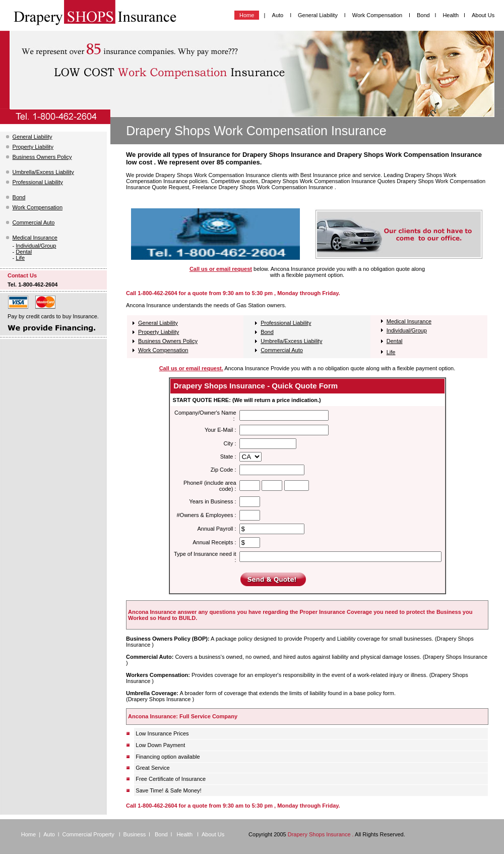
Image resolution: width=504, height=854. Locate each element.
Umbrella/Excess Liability (43, 172)
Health (451, 15)
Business (135, 834)
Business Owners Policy (42, 157)
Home (247, 15)
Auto (278, 15)
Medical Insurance (35, 238)
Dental (24, 252)
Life (20, 258)
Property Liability (33, 147)
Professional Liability (38, 182)
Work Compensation (378, 15)
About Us (483, 15)
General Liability (319, 15)
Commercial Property (89, 834)
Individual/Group (36, 246)
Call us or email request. (191, 368)
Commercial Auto (34, 222)
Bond (423, 15)
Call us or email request (221, 269)
